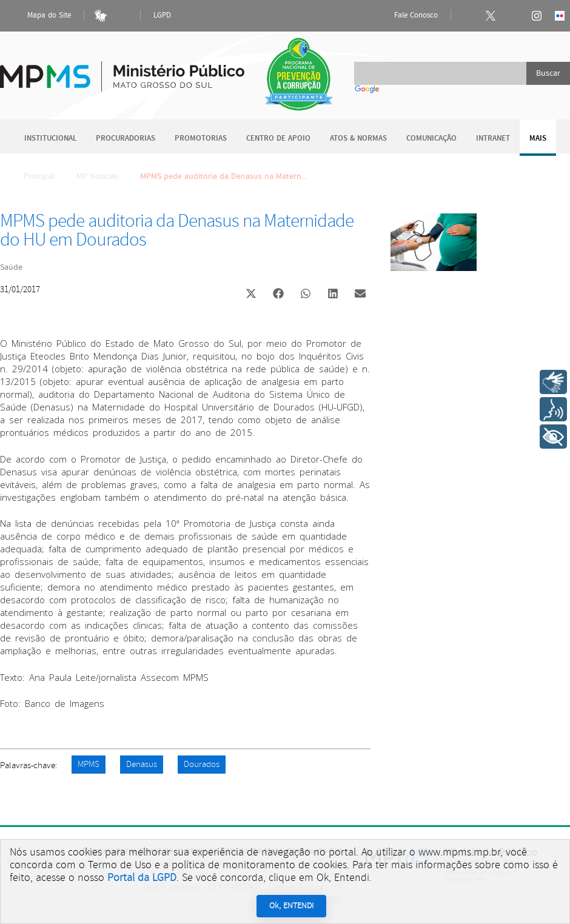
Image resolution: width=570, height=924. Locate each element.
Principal (31, 176)
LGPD (162, 15)
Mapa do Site (39, 16)
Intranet (493, 139)
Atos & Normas (358, 139)
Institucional (50, 139)
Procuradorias (126, 139)
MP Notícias (97, 176)
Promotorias (201, 139)
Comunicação (431, 139)
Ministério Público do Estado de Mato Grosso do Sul (122, 69)
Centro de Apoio (278, 139)
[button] (251, 295)
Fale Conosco (406, 16)
